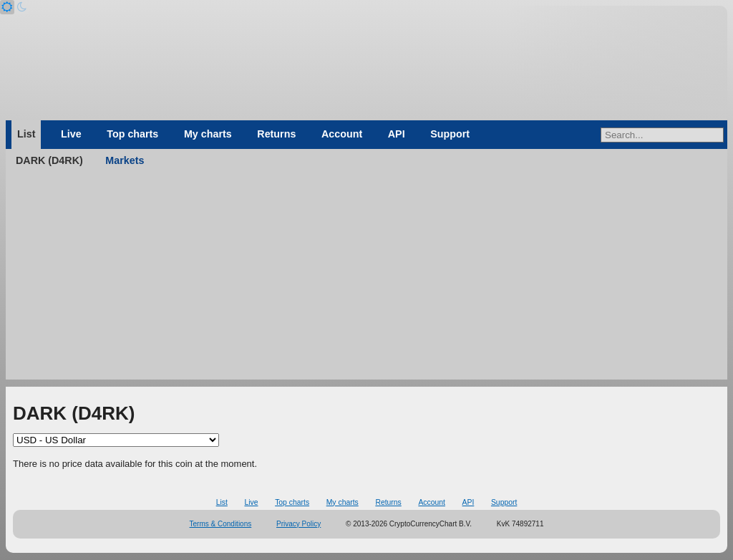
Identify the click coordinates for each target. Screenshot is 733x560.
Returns (276, 134)
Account (342, 134)
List (26, 134)
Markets (125, 160)
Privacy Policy (298, 524)
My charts (208, 134)
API (397, 134)
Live (71, 134)
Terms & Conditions (221, 524)
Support (450, 134)
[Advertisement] (366, 279)
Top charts (132, 134)
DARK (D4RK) (49, 160)
